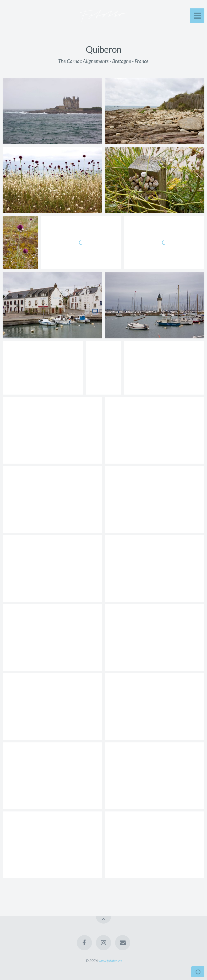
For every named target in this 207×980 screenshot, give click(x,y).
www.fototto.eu (110, 960)
